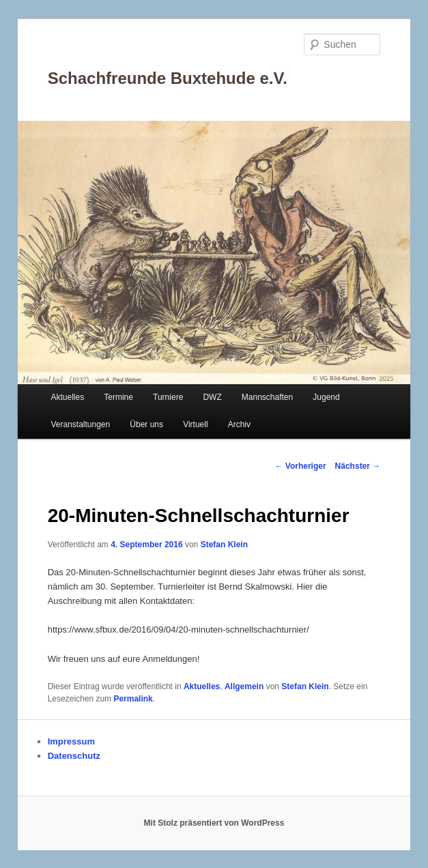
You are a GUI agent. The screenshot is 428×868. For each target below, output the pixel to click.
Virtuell (195, 424)
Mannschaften (267, 397)
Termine (118, 397)
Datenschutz (74, 756)
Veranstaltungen (80, 424)
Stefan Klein (224, 545)
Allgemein (244, 686)
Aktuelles (67, 397)
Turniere (168, 397)
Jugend (326, 397)
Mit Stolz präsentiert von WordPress (214, 823)
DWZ (212, 397)
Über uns (146, 424)
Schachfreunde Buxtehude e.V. (168, 78)
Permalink (133, 699)
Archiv (239, 424)
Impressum (71, 741)
